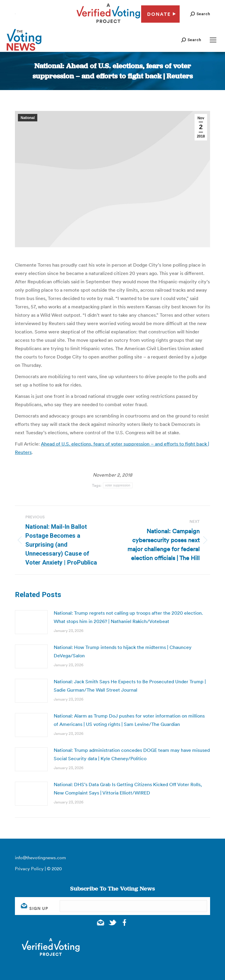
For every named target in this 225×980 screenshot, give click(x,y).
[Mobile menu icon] (213, 40)
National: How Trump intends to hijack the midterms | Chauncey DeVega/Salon (123, 651)
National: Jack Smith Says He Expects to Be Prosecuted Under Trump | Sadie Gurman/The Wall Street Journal (130, 686)
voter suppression (118, 485)
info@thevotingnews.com (40, 858)
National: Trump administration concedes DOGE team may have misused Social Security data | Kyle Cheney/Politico (132, 754)
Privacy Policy (29, 869)
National (28, 118)
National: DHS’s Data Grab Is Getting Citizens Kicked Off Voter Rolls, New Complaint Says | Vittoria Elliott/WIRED (128, 789)
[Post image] (31, 622)
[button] (200, 14)
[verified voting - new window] (108, 24)
